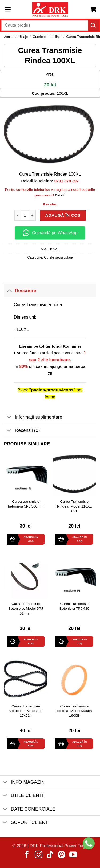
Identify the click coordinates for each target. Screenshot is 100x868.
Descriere (20, 290)
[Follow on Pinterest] (61, 855)
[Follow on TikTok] (50, 855)
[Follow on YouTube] (73, 855)
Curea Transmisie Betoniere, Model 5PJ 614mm (26, 608)
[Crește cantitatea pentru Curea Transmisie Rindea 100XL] (33, 215)
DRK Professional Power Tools (59, 846)
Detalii (60, 195)
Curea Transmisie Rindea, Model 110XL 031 (74, 506)
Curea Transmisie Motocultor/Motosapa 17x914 (26, 711)
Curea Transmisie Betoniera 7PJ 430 (74, 606)
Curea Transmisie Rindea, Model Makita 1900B (74, 711)
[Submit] (93, 25)
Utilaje (23, 37)
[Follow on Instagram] (39, 855)
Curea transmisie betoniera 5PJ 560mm (26, 504)
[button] (8, 9)
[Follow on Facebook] (27, 855)
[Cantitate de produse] (25, 215)
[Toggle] (9, 290)
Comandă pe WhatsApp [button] (50, 233)
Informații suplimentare (33, 417)
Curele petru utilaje (47, 37)
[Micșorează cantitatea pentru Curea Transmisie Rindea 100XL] (18, 215)
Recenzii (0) (22, 431)
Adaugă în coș (63, 215)
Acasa (9, 37)
